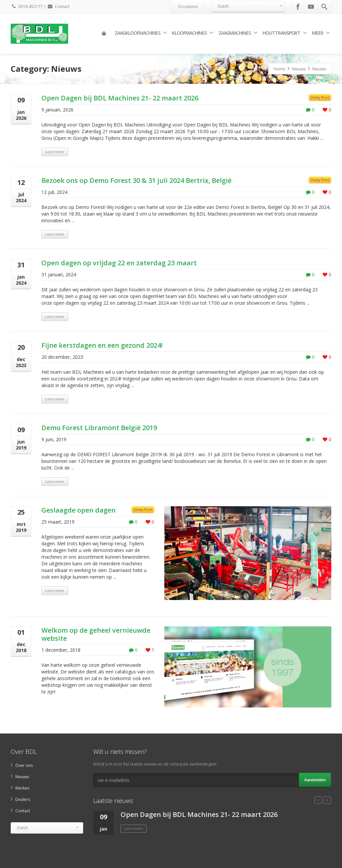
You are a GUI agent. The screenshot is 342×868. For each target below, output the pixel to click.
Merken (22, 788)
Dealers (23, 799)
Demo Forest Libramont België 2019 (99, 428)
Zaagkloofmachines (141, 33)
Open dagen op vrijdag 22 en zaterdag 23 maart (119, 263)
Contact (58, 7)
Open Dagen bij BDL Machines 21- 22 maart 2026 (120, 98)
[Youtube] (311, 7)
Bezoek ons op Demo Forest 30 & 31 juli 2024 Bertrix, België (136, 180)
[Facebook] (298, 7)
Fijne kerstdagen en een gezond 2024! (102, 345)
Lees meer (55, 152)
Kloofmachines (193, 33)
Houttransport (285, 33)
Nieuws (22, 777)
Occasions (188, 7)
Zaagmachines (238, 33)
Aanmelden (315, 780)
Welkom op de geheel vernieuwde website (96, 634)
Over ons (24, 765)
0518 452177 (27, 7)
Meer (321, 33)
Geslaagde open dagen (78, 510)
